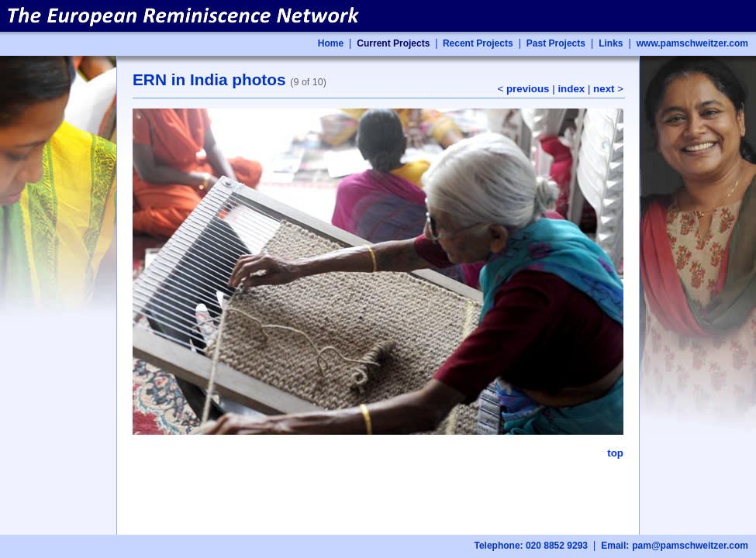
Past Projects (556, 43)
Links (611, 43)
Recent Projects (477, 43)
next (604, 89)
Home (331, 43)
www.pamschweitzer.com (692, 43)
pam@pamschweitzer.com (690, 546)
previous (528, 89)
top (615, 453)
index (571, 89)
